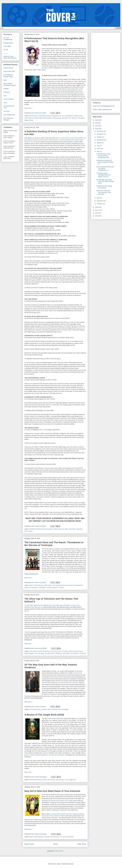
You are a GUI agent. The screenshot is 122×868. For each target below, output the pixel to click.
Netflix (50, 585)
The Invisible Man (9, 115)
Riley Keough (57, 118)
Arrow (31, 651)
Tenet (5, 103)
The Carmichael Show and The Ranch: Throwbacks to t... (105, 169)
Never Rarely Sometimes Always (10, 84)
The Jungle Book (71, 780)
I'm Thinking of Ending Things (8, 76)
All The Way (33, 709)
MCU (74, 529)
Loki (70, 529)
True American (55, 837)
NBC (46, 585)
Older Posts (82, 844)
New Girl (47, 837)
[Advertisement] (103, 65)
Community (53, 651)
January (100, 204)
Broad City (46, 651)
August (99, 143)
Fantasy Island (8, 43)
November (100, 134)
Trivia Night (81, 118)
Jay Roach (54, 709)
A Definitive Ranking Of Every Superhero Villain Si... (105, 162)
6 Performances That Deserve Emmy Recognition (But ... (103, 156)
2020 (97, 120)
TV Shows (61, 587)
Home (56, 844)
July (98, 146)
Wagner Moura (29, 120)
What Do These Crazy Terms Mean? (10, 57)
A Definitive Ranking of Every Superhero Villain (43, 529)
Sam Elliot (65, 118)
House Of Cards (74, 651)
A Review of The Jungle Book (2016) (44, 715)
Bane (67, 529)
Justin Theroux (29, 118)
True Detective (74, 653)
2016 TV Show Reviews (36, 585)
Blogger (71, 864)
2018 (97, 126)
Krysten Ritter (38, 118)
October (100, 137)
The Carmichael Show (59, 585)
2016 (97, 129)
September (101, 140)
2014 (97, 210)
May (98, 151)
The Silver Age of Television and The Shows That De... (103, 175)
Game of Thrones (63, 651)
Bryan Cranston (42, 709)
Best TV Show (38, 651)
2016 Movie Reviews (36, 780)
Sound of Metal (8, 99)
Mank (5, 80)
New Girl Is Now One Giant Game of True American (52, 791)
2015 (97, 207)
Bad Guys (61, 529)
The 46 (6, 50)
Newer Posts (29, 844)
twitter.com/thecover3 (105, 109)
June (99, 149)
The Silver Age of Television (53, 653)
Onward (6, 89)
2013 (97, 213)
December (100, 131)
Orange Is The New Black (36, 653)
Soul (5, 96)
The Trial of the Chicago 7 (8, 119)
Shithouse (7, 92)
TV (61, 837)
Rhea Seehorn (48, 118)
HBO (49, 709)
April (98, 198)
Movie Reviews (60, 780)
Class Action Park (9, 71)
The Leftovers (73, 118)
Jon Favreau (51, 780)
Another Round (8, 68)
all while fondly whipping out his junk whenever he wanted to (60, 683)
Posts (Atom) (59, 851)
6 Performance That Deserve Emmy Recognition (44, 116)
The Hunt (6, 111)
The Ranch (70, 585)
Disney (45, 780)
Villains (31, 531)
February (100, 201)
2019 (97, 123)
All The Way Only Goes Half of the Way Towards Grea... (105, 181)
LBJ (59, 709)
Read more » (28, 108)
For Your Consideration (66, 116)
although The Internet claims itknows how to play (57, 800)
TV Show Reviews (51, 587)
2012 (97, 216)
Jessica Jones (78, 116)
